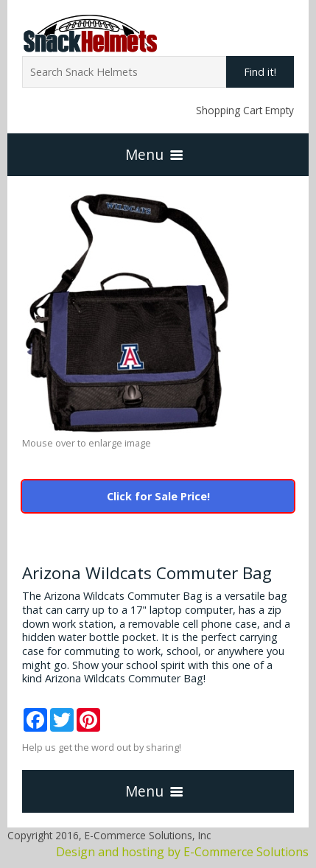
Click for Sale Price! (158, 496)
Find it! (260, 72)
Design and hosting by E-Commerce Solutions (182, 852)
